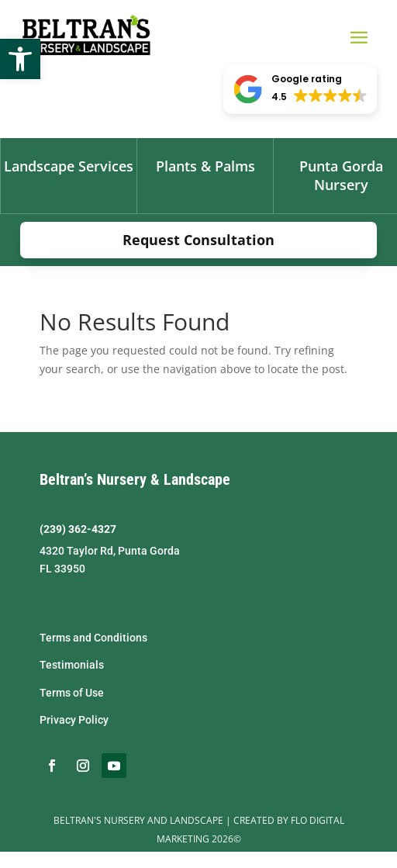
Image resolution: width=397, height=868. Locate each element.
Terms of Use (72, 693)
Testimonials (72, 665)
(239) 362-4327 (78, 529)
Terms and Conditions (93, 638)
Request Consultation (198, 240)
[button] (20, 59)
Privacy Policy (74, 720)
